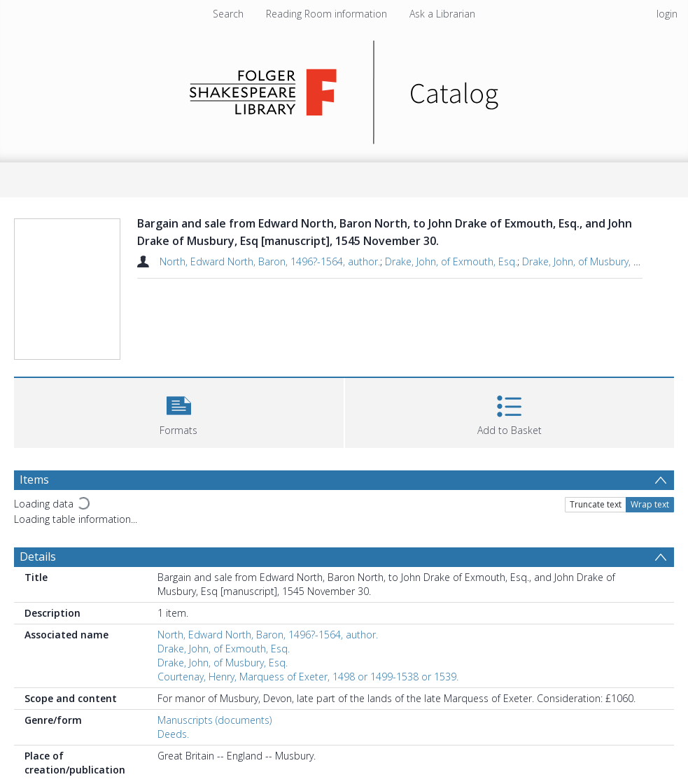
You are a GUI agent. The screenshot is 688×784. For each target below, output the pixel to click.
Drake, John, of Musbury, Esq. (587, 261)
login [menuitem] (667, 14)
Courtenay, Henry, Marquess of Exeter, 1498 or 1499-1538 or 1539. (308, 677)
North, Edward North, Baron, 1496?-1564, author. (270, 261)
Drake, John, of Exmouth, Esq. (451, 261)
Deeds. (173, 734)
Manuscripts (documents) (215, 720)
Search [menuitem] (228, 14)
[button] (179, 411)
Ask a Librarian (442, 14)
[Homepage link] (344, 89)
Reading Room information (327, 14)
